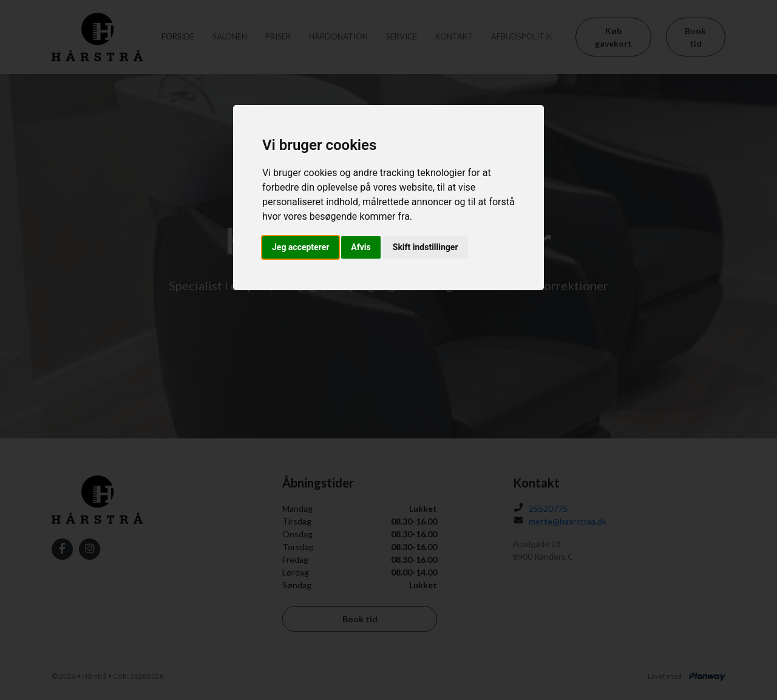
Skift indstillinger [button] (426, 247)
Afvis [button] (361, 247)
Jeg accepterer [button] (300, 247)
